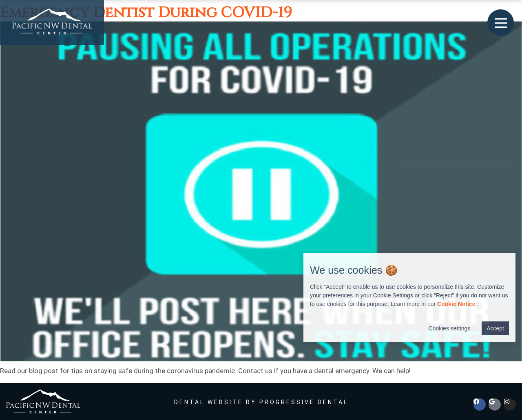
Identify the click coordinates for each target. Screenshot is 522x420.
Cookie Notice (456, 304)
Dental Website (209, 402)
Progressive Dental (304, 402)
